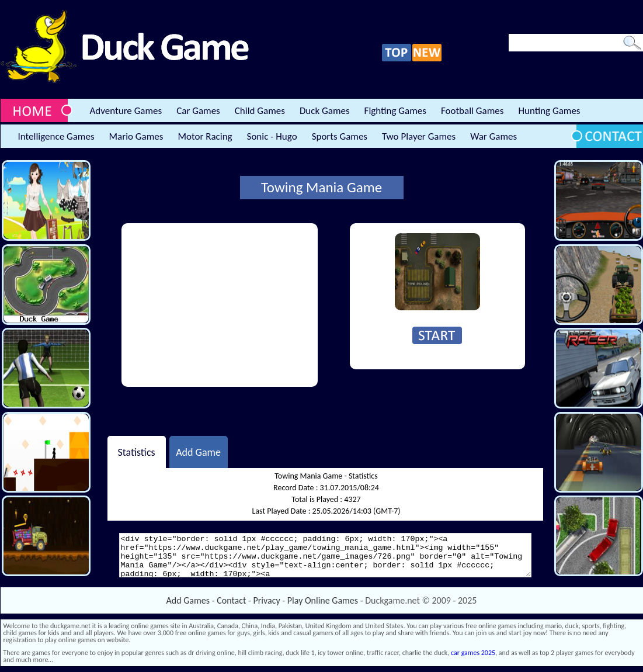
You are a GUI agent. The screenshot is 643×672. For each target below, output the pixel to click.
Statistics (136, 452)
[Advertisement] (220, 305)
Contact (231, 600)
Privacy (267, 600)
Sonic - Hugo (272, 136)
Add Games (188, 600)
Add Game (198, 452)
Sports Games (340, 136)
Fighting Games (395, 111)
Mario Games (136, 136)
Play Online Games (323, 600)
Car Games (198, 111)
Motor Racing (205, 136)
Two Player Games (419, 136)
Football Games (472, 111)
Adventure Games (126, 111)
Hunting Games (549, 111)
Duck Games (325, 111)
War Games (493, 136)
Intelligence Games (56, 136)
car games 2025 (473, 653)
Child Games (260, 111)
